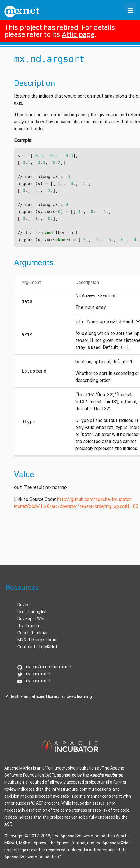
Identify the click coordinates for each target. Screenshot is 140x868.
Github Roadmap (33, 633)
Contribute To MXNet (37, 647)
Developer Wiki (31, 619)
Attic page (78, 34)
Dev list (24, 605)
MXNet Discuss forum (38, 640)
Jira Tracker (29, 626)
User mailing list (32, 612)
